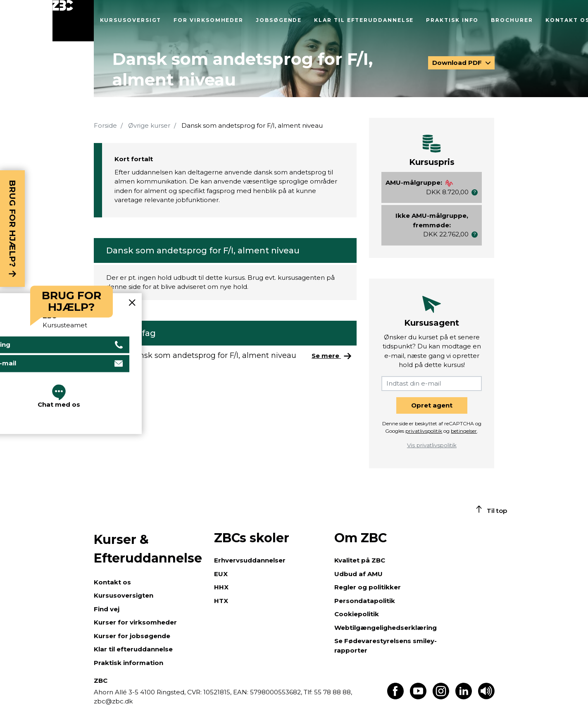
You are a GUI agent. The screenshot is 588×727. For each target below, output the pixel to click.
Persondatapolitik (365, 601)
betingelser (464, 431)
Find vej (107, 609)
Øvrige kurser (149, 125)
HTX (221, 601)
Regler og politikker (368, 587)
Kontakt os (112, 582)
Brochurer (512, 20)
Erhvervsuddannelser (250, 560)
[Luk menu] (73, 21)
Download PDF (458, 63)
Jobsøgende (279, 20)
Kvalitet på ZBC (360, 560)
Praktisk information (129, 663)
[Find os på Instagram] (441, 697)
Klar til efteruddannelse (364, 20)
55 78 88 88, (332, 692)
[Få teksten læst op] (486, 697)
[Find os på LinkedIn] (464, 697)
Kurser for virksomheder (135, 622)
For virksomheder (208, 20)
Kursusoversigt (131, 20)
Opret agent (432, 405)
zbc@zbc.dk (113, 701)
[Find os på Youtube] (418, 697)
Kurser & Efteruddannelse (148, 549)
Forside (105, 125)
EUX (221, 574)
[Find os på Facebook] (395, 697)
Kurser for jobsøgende (132, 636)
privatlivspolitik (424, 431)
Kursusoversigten (124, 595)
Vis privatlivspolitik (432, 445)
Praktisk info (452, 20)
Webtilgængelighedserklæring (386, 628)
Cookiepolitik (357, 614)
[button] (475, 192)
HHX (221, 587)
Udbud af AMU (358, 574)
